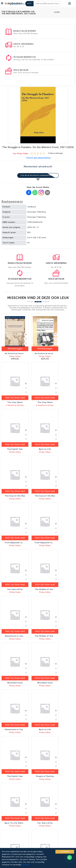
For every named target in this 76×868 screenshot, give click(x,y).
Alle (29, 4)
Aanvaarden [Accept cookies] (65, 852)
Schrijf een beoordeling (38, 158)
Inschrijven (51, 806)
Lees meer (26, 865)
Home (57, 12)
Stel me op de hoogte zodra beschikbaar (38, 175)
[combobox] (47, 4)
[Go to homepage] (14, 4)
